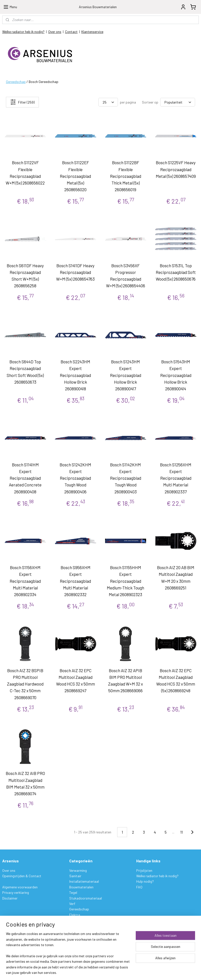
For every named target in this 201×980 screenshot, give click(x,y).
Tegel (73, 892)
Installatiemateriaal (84, 881)
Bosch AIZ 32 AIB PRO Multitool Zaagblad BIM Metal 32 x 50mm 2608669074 (25, 783)
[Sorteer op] (178, 102)
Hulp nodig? (145, 881)
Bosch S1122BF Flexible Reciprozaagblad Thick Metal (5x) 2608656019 (126, 176)
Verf (72, 904)
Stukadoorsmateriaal (86, 898)
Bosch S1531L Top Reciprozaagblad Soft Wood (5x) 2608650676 (176, 272)
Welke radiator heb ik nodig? (23, 32)
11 (181, 832)
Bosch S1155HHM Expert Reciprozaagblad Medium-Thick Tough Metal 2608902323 (125, 581)
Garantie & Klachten (17, 951)
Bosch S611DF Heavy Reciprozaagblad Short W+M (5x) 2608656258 (25, 276)
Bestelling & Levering (18, 934)
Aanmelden (81, 945)
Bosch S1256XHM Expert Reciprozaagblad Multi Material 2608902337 (176, 478)
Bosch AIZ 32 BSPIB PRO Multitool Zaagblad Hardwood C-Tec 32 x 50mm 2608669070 (25, 684)
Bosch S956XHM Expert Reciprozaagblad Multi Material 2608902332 (75, 581)
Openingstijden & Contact (22, 876)
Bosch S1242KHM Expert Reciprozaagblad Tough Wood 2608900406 (75, 478)
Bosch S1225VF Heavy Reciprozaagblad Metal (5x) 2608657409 (176, 169)
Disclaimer (10, 898)
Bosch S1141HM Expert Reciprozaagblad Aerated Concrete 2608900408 (25, 478)
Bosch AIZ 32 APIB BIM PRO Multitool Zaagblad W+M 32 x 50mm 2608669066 (125, 681)
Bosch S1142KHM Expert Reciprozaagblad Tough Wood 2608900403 (126, 478)
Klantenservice (92, 32)
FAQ (139, 887)
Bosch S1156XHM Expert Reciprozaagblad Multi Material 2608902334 (25, 581)
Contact (71, 32)
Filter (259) (22, 102)
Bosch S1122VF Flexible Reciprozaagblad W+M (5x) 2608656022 (25, 173)
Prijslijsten (144, 870)
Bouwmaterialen (81, 887)
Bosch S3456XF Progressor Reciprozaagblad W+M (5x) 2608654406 (126, 276)
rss (131, 971)
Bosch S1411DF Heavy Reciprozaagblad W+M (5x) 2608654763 (75, 272)
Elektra (75, 915)
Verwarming (78, 870)
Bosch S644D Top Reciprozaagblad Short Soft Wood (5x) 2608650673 (25, 372)
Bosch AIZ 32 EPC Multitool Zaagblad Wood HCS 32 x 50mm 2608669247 (76, 681)
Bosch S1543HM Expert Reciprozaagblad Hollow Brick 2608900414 (176, 375)
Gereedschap (16, 82)
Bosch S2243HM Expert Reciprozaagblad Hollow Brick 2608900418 (75, 375)
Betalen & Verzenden (17, 940)
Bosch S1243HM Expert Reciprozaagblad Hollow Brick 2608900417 (126, 375)
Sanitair (75, 876)
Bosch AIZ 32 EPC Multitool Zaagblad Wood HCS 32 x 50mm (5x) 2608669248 (176, 681)
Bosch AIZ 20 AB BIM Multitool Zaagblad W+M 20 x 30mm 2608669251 (176, 578)
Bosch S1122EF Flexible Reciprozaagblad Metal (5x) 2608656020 (75, 176)
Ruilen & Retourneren (18, 945)
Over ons (55, 32)
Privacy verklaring (16, 892)
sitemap (123, 971)
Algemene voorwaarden (20, 887)
